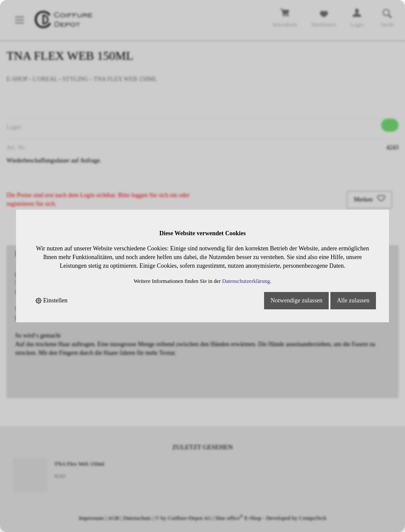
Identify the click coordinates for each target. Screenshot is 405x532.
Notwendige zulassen (296, 300)
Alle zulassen (353, 300)
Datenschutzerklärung (246, 281)
